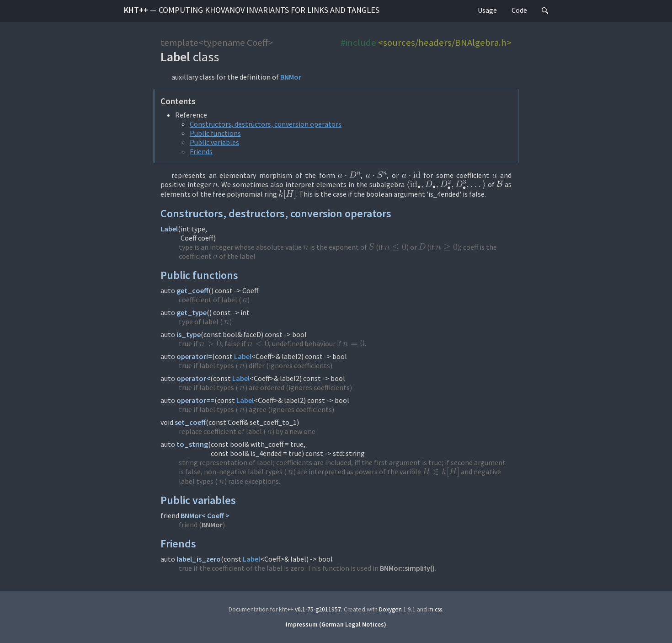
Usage (487, 10)
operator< (193, 378)
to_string (192, 444)
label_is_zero (199, 559)
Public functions (215, 133)
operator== (195, 400)
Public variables (214, 142)
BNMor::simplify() (407, 568)
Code (519, 10)
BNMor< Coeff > (205, 515)
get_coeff (192, 290)
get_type (192, 312)
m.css (435, 609)
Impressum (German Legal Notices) (336, 624)
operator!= (194, 356)
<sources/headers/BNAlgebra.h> (445, 43)
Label (169, 229)
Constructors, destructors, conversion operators (266, 124)
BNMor (291, 77)
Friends (201, 151)
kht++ (252, 10)
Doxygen (390, 609)
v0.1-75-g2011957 (318, 609)
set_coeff (190, 422)
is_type (189, 334)
